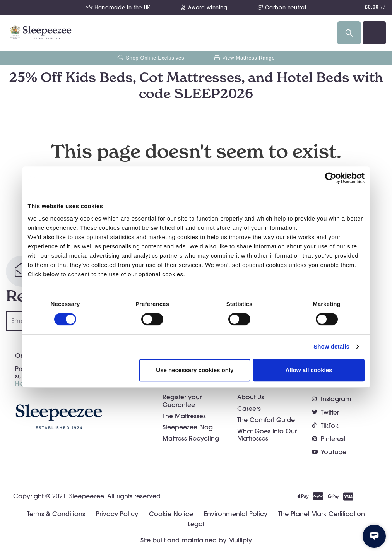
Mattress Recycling (191, 438)
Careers (249, 409)
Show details (331, 346)
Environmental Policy (236, 514)
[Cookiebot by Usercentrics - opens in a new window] (331, 178)
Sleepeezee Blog (188, 427)
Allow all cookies (309, 370)
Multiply (240, 540)
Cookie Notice (171, 514)
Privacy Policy (117, 514)
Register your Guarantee (182, 401)
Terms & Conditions (56, 514)
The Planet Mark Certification (322, 514)
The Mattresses (184, 416)
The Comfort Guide (266, 420)
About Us (251, 397)
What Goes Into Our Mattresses (267, 435)
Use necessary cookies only (195, 370)
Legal (196, 524)
